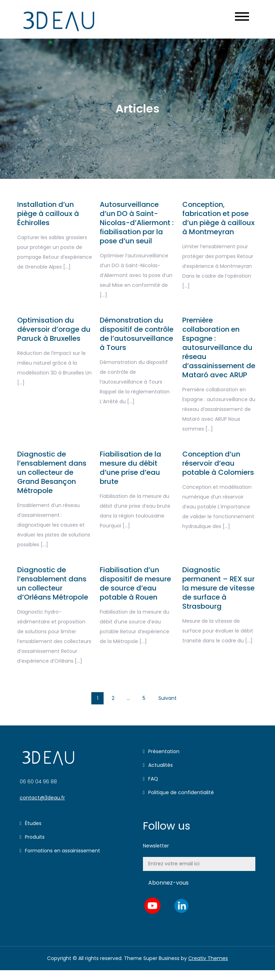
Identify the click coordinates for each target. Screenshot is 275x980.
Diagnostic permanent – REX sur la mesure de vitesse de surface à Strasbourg (218, 588)
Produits (35, 837)
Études (33, 823)
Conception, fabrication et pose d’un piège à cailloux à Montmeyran (218, 218)
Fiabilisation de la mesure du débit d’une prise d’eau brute (130, 468)
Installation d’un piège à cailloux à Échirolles (48, 214)
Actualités (161, 765)
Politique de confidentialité (181, 792)
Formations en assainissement (63, 851)
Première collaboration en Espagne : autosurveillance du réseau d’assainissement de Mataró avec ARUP (219, 347)
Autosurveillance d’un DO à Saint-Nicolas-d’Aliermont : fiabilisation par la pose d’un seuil (137, 223)
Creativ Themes (208, 958)
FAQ (153, 779)
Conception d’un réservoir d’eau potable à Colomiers (218, 463)
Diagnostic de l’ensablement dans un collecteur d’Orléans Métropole (53, 583)
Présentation (164, 751)
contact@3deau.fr (42, 798)
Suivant (168, 698)
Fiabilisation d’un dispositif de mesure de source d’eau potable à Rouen (135, 583)
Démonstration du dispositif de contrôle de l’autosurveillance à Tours (137, 334)
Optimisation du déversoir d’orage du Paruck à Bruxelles (54, 329)
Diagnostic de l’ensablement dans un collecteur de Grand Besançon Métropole (52, 472)
